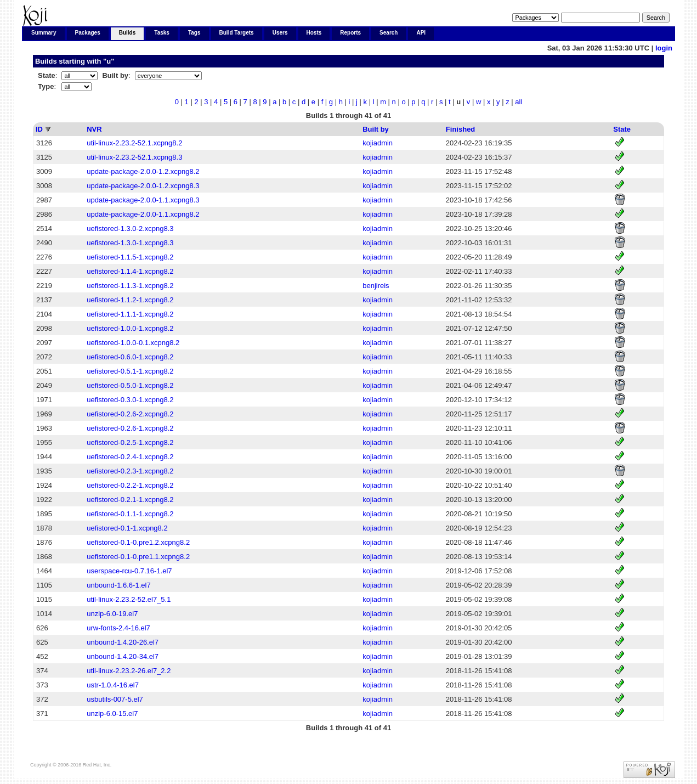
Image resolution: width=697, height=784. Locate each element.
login (664, 48)
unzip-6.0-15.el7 (112, 714)
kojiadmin (378, 143)
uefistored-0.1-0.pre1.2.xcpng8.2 (138, 542)
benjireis (376, 286)
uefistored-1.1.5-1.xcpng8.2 (130, 257)
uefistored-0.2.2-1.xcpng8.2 (130, 485)
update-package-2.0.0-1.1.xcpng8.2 (143, 214)
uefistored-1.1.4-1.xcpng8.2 (130, 271)
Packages (88, 33)
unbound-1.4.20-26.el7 (123, 642)
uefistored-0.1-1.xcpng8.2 (127, 528)
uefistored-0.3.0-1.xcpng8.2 (130, 400)
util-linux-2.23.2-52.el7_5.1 (129, 599)
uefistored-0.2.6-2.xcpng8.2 (130, 414)
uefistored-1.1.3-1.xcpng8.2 (130, 286)
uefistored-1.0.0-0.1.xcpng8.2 (133, 343)
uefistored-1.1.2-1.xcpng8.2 (130, 300)
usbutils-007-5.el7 (115, 699)
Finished (460, 129)
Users (280, 33)
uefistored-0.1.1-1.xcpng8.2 (130, 514)
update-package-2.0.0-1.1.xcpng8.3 (143, 200)
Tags (194, 33)
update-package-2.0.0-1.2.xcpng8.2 (143, 171)
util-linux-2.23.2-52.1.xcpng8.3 (134, 157)
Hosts (314, 33)
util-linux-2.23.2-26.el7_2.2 (129, 671)
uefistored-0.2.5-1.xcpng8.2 (130, 442)
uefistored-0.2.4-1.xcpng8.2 (130, 457)
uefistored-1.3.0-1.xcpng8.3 (130, 243)
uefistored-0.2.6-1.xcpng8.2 (130, 428)
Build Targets (237, 33)
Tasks (162, 33)
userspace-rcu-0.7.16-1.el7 (129, 571)
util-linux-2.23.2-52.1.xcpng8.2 (134, 143)
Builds (127, 33)
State (622, 129)
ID (39, 129)
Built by (376, 129)
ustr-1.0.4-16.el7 (113, 685)
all (518, 102)
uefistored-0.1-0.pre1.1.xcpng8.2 (138, 557)
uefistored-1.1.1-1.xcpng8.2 (130, 314)
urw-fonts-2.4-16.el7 (118, 628)
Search (389, 33)
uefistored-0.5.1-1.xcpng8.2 (130, 371)
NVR (94, 129)
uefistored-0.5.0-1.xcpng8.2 (130, 385)
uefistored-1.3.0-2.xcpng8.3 (130, 229)
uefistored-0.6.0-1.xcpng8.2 (130, 357)
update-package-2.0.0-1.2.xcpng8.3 (143, 186)
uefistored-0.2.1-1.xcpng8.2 (130, 500)
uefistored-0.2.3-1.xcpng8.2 (130, 471)
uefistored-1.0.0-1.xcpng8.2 (130, 328)
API (421, 33)
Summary (44, 33)
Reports (350, 33)
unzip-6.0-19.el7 (112, 614)
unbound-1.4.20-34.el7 (123, 656)
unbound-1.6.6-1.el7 (118, 585)
